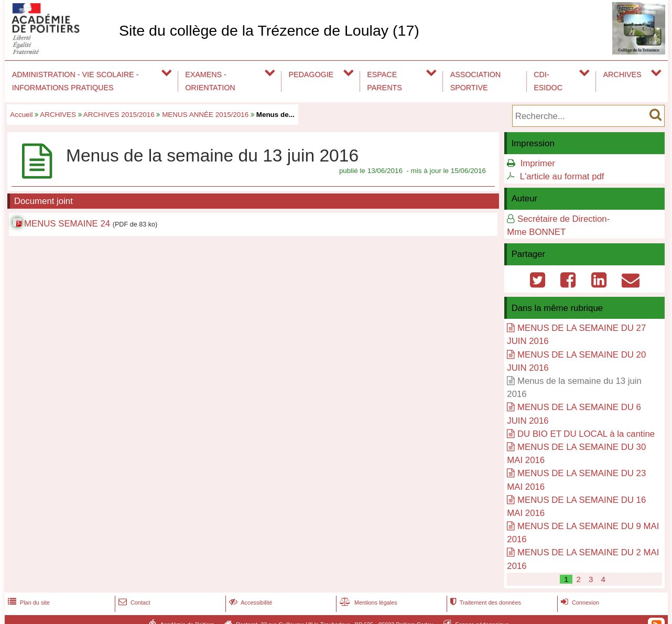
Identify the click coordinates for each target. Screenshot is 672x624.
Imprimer (538, 163)
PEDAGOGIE (311, 74)
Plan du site (28, 603)
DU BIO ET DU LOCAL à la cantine (586, 434)
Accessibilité (250, 603)
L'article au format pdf (562, 176)
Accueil (21, 115)
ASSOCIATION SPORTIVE (475, 81)
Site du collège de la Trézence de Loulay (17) (269, 30)
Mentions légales (367, 603)
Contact (133, 603)
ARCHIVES (622, 74)
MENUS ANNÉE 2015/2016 (205, 115)
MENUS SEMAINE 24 (67, 224)
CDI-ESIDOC (548, 81)
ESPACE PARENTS (384, 81)
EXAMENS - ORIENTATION (210, 81)
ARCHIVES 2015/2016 (119, 115)
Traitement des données (485, 603)
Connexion (579, 603)
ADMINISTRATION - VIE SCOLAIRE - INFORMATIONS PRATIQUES (75, 81)
